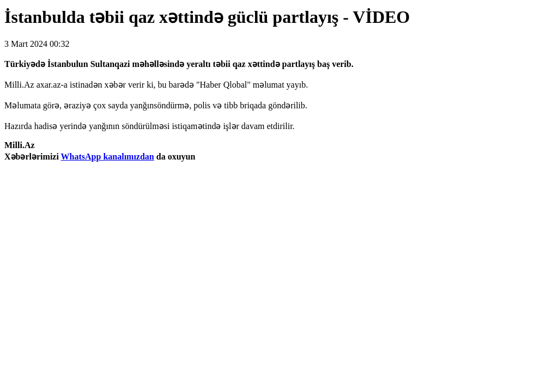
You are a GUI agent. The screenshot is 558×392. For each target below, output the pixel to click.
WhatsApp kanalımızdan (108, 157)
